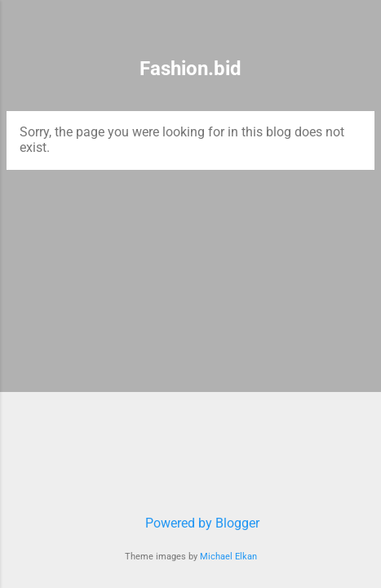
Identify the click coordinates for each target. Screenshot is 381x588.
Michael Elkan (228, 557)
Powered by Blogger (191, 523)
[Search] (358, 33)
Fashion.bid (190, 69)
